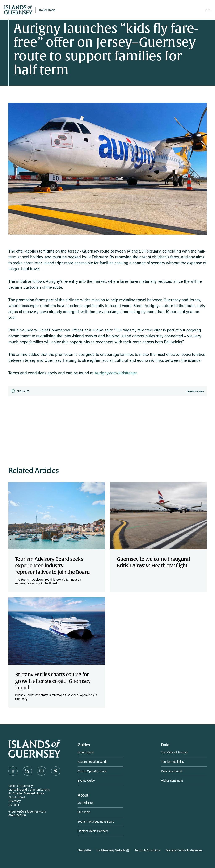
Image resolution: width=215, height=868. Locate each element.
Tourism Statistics (172, 762)
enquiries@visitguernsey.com (27, 811)
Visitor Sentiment (172, 781)
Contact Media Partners (93, 831)
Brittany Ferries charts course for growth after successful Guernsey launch (53, 681)
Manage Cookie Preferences (184, 850)
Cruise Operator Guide (92, 771)
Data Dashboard (172, 771)
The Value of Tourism (175, 752)
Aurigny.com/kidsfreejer (116, 373)
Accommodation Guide (92, 762)
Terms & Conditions (148, 850)
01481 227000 (17, 815)
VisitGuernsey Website (113, 850)
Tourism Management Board (96, 821)
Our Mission (86, 803)
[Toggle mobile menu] (209, 10)
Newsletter (85, 850)
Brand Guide (86, 752)
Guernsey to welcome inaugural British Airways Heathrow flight (153, 562)
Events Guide (86, 781)
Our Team (84, 812)
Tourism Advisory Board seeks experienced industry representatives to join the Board (52, 566)
